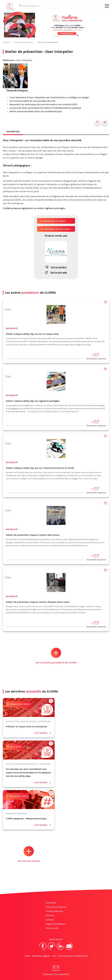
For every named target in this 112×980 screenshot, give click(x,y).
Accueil (6, 42)
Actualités (51, 903)
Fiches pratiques (54, 911)
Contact (50, 920)
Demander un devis (53, 221)
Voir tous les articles (29, 854)
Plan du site (52, 928)
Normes (50, 915)
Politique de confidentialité (73, 956)
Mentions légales (41, 956)
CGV (54, 956)
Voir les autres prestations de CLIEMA (56, 656)
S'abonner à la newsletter (56, 971)
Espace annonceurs (56, 924)
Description (13, 132)
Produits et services (24, 42)
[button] (5, 25)
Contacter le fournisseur (56, 229)
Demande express (96, 356)
